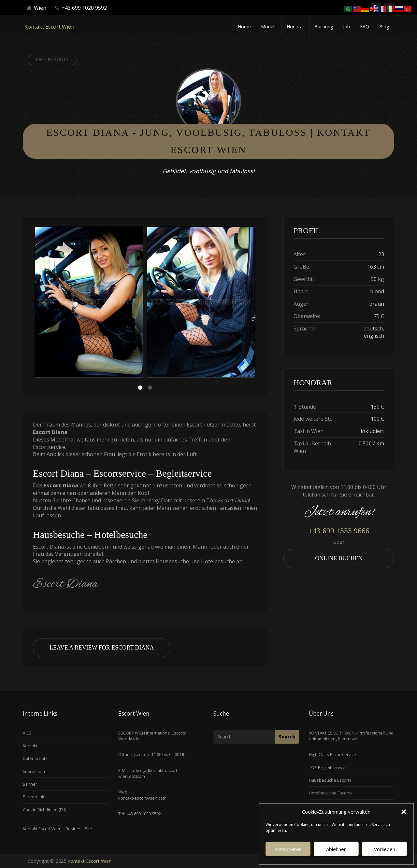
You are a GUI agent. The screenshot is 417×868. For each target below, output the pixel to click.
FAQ (365, 27)
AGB (27, 733)
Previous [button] (33, 303)
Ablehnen (336, 849)
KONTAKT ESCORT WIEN (332, 733)
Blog (384, 27)
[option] (89, 303)
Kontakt (30, 746)
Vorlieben (385, 849)
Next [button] (257, 303)
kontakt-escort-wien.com (142, 798)
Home (244, 27)
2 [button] (150, 388)
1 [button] (140, 388)
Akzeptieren (288, 849)
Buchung (324, 27)
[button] (404, 812)
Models (269, 27)
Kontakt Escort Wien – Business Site (58, 829)
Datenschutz (35, 758)
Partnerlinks (35, 797)
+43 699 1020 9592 (143, 814)
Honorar (295, 27)
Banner (30, 784)
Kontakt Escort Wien (49, 27)
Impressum (34, 771)
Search (287, 737)
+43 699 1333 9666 (339, 531)
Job (346, 27)
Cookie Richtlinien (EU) (44, 810)
